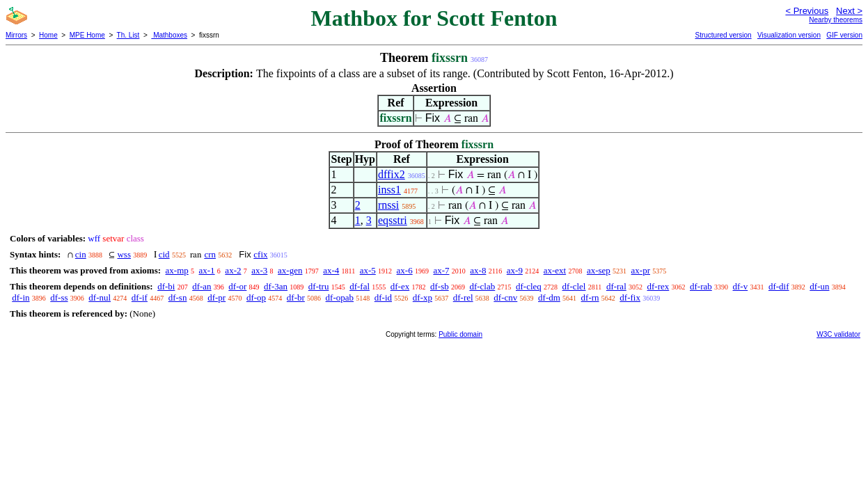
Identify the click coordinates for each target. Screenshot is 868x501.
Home (48, 35)
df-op (256, 297)
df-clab (482, 286)
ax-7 (441, 270)
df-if (140, 297)
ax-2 (233, 270)
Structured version (723, 35)
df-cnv (505, 297)
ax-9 (515, 270)
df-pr (216, 297)
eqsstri (393, 220)
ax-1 (207, 270)
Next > (849, 11)
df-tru (319, 286)
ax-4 (331, 270)
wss (124, 254)
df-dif (779, 286)
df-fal (360, 286)
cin (81, 254)
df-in (21, 297)
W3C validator (838, 334)
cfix (260, 254)
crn (210, 254)
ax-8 (478, 270)
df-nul (100, 297)
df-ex (400, 286)
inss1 (389, 190)
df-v (741, 286)
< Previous (807, 11)
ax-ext (555, 270)
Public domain (460, 334)
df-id (383, 297)
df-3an (276, 286)
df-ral (616, 286)
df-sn (178, 297)
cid (164, 254)
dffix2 (392, 174)
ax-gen (290, 270)
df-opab (340, 297)
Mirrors (16, 35)
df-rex (658, 286)
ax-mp (177, 270)
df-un (819, 286)
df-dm (549, 297)
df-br (296, 297)
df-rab (701, 286)
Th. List (128, 35)
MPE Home (87, 35)
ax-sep (599, 270)
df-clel (574, 286)
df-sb (440, 286)
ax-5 (368, 270)
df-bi (166, 286)
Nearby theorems (836, 20)
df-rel (463, 297)
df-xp (423, 297)
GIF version (844, 35)
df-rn (590, 297)
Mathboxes (169, 35)
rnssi (388, 205)
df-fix (630, 297)
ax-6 (405, 270)
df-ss (59, 297)
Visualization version (789, 35)
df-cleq (529, 286)
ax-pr (641, 270)
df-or (237, 286)
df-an (202, 286)
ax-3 (259, 270)
